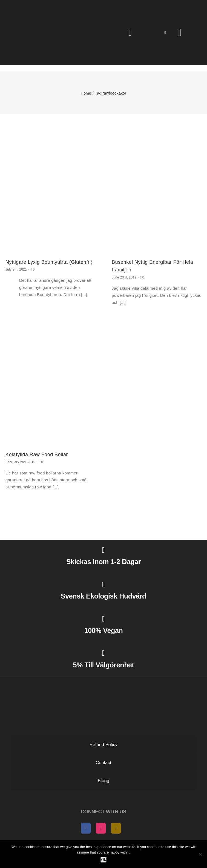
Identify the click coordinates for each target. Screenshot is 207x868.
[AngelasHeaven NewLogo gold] (104, 682)
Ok (104, 860)
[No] (200, 854)
